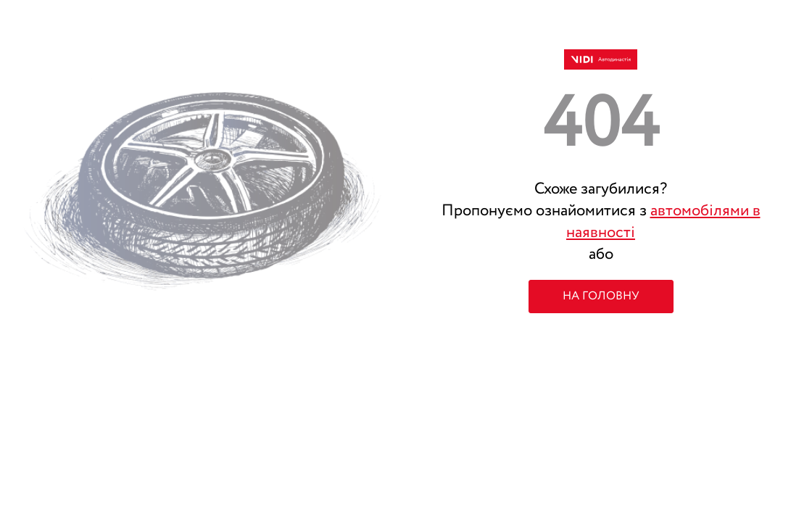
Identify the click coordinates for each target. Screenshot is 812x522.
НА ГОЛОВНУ (601, 297)
